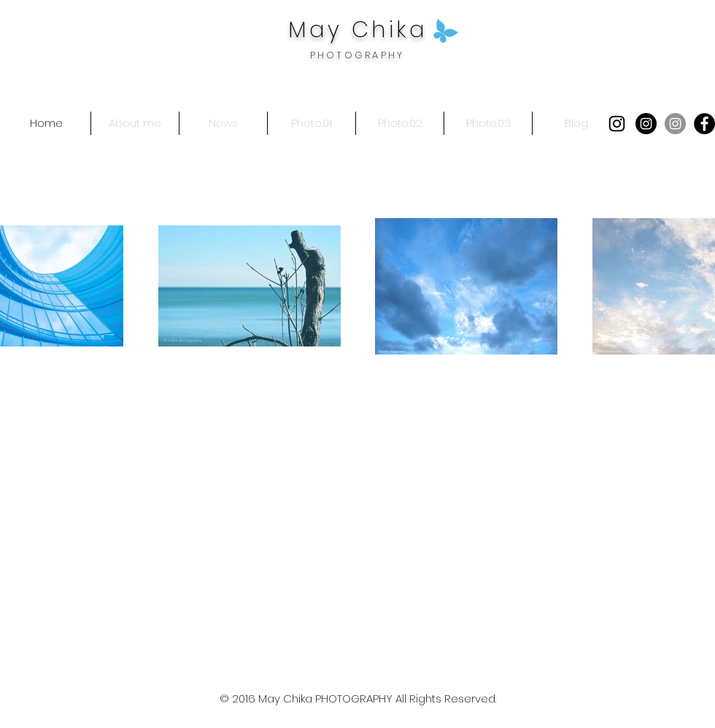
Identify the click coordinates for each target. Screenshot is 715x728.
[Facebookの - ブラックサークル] (704, 124)
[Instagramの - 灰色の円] (675, 124)
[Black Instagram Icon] (617, 124)
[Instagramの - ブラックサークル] (646, 124)
